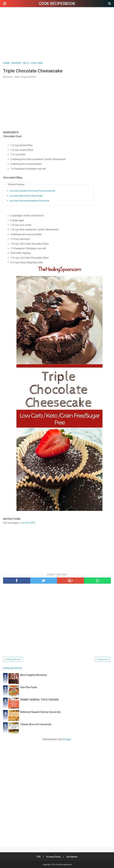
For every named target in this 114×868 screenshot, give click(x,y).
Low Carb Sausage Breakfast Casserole (29, 201)
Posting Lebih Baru (13, 659)
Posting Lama (103, 659)
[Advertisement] (57, 35)
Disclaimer (72, 857)
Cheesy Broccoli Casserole (36, 724)
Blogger (67, 739)
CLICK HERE (29, 523)
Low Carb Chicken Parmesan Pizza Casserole (32, 191)
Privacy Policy (54, 857)
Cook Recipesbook (57, 4)
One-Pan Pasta (29, 687)
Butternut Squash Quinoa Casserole (40, 712)
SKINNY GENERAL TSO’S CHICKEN (39, 700)
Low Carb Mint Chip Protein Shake (26, 196)
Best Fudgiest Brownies (34, 675)
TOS (38, 857)
